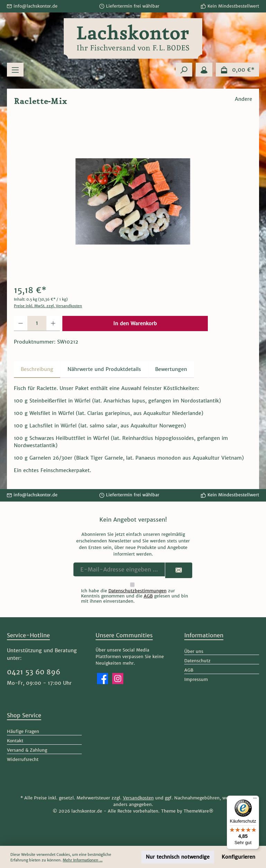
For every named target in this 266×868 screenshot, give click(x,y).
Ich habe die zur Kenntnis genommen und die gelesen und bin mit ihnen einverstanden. (135, 596)
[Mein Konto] (204, 70)
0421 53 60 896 (34, 672)
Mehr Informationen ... (83, 860)
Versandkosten (138, 798)
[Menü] (15, 70)
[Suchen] (184, 70)
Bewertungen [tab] (171, 369)
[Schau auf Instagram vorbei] (118, 679)
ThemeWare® (198, 811)
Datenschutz (197, 661)
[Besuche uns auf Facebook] (103, 679)
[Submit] (179, 570)
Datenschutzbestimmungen (138, 591)
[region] (133, 201)
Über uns (194, 651)
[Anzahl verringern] (21, 324)
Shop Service (24, 715)
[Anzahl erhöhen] (53, 324)
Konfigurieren (238, 857)
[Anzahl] (37, 324)
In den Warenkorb (135, 324)
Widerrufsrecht (23, 759)
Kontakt (15, 741)
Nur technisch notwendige (178, 857)
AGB (148, 596)
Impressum (196, 679)
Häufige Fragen (23, 731)
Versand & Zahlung (27, 750)
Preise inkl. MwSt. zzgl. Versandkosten (48, 306)
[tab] (37, 370)
